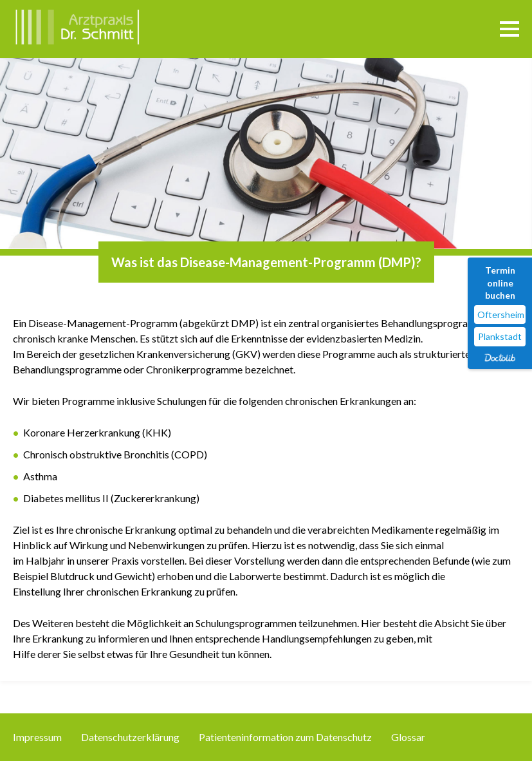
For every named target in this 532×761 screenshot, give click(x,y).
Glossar (408, 737)
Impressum (37, 737)
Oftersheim (501, 315)
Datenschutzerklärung (130, 737)
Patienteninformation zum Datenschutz (285, 737)
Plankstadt (500, 336)
